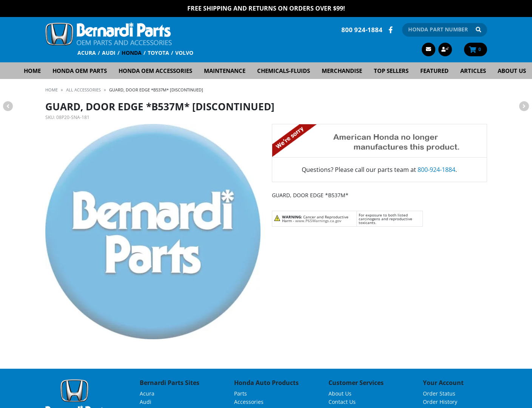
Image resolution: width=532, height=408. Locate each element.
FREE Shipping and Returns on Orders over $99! (266, 8)
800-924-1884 (436, 169)
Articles (473, 70)
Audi (109, 52)
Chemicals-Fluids (284, 70)
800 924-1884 (362, 29)
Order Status (439, 393)
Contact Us (342, 401)
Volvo (184, 52)
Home (32, 70)
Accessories (249, 401)
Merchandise (342, 70)
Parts (241, 393)
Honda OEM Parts (80, 70)
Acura (87, 52)
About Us (512, 70)
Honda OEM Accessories (155, 70)
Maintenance (225, 70)
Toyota (158, 52)
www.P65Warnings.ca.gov (318, 220)
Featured (434, 70)
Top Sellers (391, 70)
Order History (440, 401)
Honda (132, 52)
